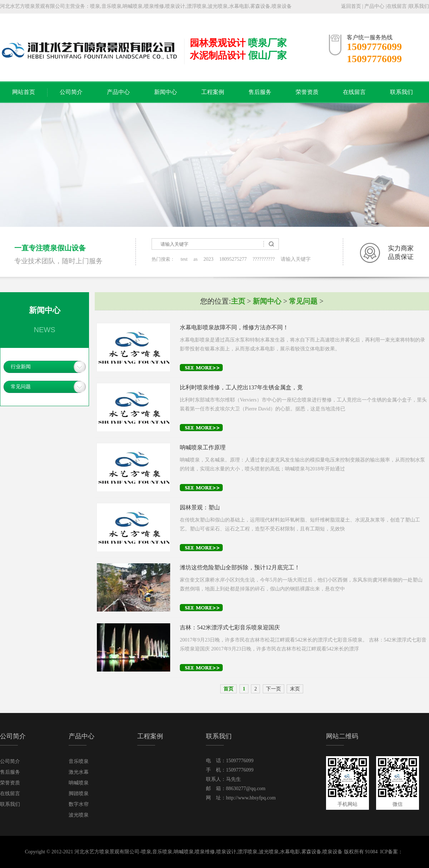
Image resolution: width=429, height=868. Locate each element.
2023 (208, 259)
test (184, 259)
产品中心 (374, 6)
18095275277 (233, 259)
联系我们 (419, 6)
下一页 (273, 689)
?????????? (263, 259)
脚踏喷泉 (79, 794)
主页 (238, 301)
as (196, 259)
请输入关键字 (296, 259)
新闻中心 (166, 92)
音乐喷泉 (79, 761)
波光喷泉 (79, 815)
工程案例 (213, 92)
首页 (228, 689)
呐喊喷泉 (79, 783)
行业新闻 (21, 367)
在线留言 (397, 6)
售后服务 (260, 92)
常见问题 (21, 387)
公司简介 (71, 92)
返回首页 (351, 6)
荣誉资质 (307, 92)
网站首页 (24, 92)
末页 (295, 689)
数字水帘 (79, 804)
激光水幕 (79, 772)
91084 (371, 852)
